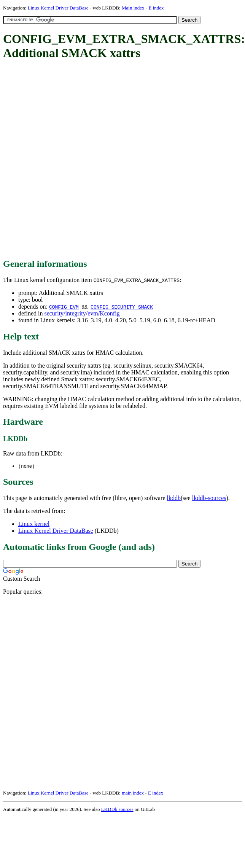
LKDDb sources (117, 810)
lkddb (174, 498)
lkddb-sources (209, 498)
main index (133, 793)
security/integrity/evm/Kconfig (82, 313)
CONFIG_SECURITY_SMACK (122, 307)
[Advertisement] (91, 160)
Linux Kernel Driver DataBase (58, 8)
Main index (133, 8)
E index (156, 8)
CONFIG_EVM (64, 307)
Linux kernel (34, 524)
